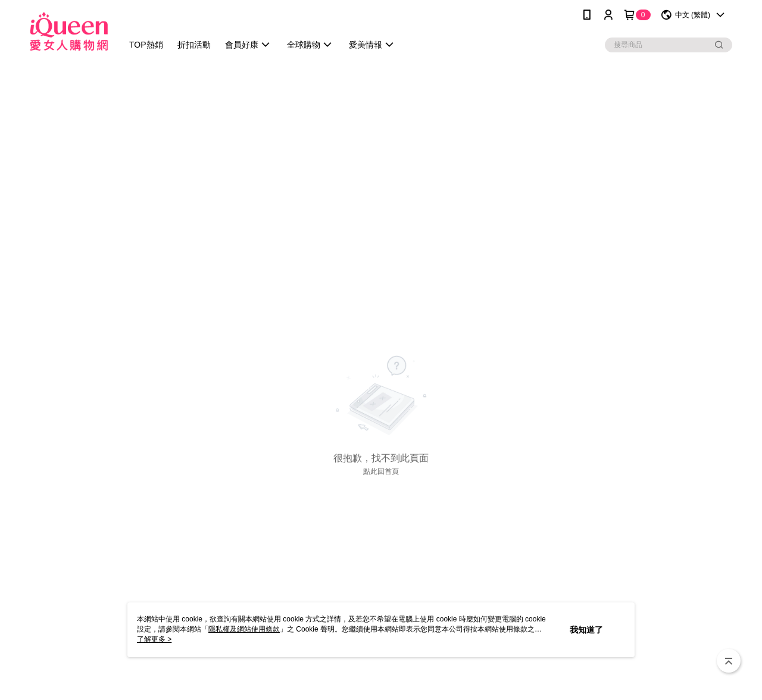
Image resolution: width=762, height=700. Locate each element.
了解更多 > (154, 639)
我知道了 (586, 630)
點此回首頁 (381, 471)
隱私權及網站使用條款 (244, 629)
